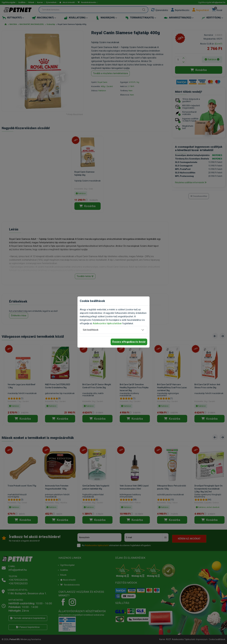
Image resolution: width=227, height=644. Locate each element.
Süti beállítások (91, 330)
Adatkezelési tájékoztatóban (107, 323)
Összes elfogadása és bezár (129, 342)
